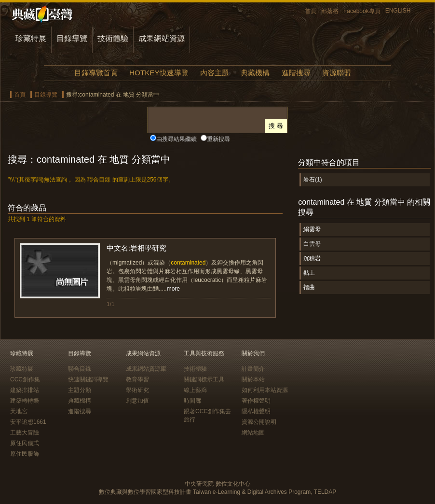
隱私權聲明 (256, 411)
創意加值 (137, 401)
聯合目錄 (80, 369)
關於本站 (253, 379)
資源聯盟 (337, 73)
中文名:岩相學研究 (136, 248)
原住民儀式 (25, 443)
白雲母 (312, 244)
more (173, 289)
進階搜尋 (296, 73)
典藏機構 (255, 73)
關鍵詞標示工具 (204, 379)
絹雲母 (312, 229)
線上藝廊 (195, 390)
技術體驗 (113, 38)
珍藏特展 (31, 38)
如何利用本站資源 (265, 390)
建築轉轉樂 (25, 401)
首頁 (311, 11)
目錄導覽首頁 (96, 73)
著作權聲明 (256, 401)
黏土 (309, 273)
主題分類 (80, 390)
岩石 (309, 180)
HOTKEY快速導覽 (159, 73)
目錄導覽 (72, 38)
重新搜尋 (218, 139)
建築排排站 (25, 390)
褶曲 (309, 287)
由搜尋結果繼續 (177, 139)
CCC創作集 (25, 379)
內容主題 (215, 73)
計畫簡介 (253, 369)
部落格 (330, 11)
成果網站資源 (162, 38)
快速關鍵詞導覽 (88, 379)
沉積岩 (312, 258)
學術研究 (137, 390)
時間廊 (192, 401)
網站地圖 (253, 433)
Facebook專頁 (362, 11)
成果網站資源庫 (146, 369)
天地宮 (19, 411)
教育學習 (137, 379)
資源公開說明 (259, 422)
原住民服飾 (25, 454)
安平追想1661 (28, 422)
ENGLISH (398, 11)
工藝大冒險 (25, 433)
